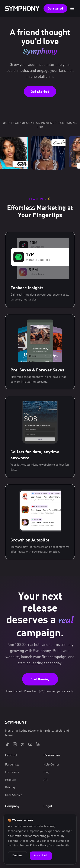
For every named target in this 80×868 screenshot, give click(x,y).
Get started (55, 8)
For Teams (12, 772)
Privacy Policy (39, 845)
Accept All (41, 856)
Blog (47, 772)
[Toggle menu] (72, 8)
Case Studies (14, 795)
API (46, 780)
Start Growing (40, 679)
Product (10, 780)
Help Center (51, 764)
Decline (17, 856)
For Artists (12, 764)
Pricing (10, 787)
